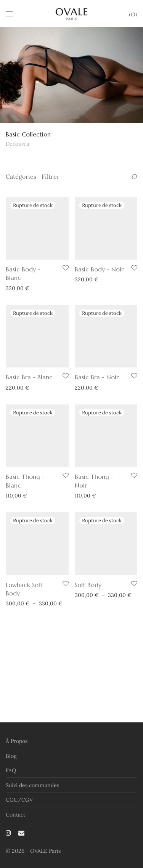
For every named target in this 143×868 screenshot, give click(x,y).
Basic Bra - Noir (97, 425)
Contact (15, 823)
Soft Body (88, 681)
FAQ (11, 780)
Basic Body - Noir (99, 294)
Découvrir (18, 144)
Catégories (21, 176)
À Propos (17, 750)
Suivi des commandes (32, 794)
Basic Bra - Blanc (29, 425)
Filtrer (51, 176)
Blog (11, 765)
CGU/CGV (19, 809)
